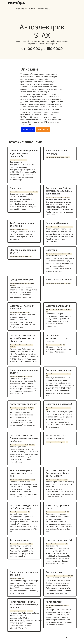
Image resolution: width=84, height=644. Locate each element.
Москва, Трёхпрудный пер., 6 (18, 312)
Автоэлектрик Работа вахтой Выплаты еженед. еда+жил (24, 605)
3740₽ (65, 480)
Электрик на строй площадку (57, 152)
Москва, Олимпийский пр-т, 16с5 (55, 442)
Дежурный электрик (22, 279)
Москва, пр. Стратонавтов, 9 (18, 544)
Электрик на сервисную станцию (24, 573)
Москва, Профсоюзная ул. (17, 230)
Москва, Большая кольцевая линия (20, 480)
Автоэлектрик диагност (59, 370)
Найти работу (43, 130)
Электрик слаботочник (59, 279)
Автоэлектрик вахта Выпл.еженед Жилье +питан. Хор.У (58, 473)
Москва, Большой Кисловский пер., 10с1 (21, 345)
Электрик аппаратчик (58, 306)
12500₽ (30, 377)
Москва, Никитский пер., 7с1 (54, 480)
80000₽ (30, 544)
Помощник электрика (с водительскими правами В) (24, 153)
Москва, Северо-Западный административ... (59, 310)
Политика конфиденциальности (66, 637)
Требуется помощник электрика (22, 224)
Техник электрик (19, 540)
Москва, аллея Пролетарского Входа (56, 576)
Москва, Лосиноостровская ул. (55, 197)
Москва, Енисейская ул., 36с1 (18, 512)
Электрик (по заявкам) (59, 404)
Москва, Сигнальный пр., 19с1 (18, 408)
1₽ (27, 230)
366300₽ (32, 445)
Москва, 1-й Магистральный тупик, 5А (21, 192)
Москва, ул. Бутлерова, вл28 (54, 345)
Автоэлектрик (54, 572)
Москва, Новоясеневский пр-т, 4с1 (56, 512)
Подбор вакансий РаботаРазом (26, 8)
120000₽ (35, 192)
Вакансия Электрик (57, 223)
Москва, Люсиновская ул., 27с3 (19, 445)
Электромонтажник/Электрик (22, 307)
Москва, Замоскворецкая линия (55, 157)
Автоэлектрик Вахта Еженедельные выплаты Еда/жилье (24, 438)
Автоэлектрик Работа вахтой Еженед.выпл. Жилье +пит (22, 338)
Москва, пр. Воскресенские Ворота (56, 254)
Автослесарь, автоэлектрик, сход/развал (57, 338)
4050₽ (67, 157)
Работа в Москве (43, 8)
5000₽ (69, 254)
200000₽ (31, 408)
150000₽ (70, 576)
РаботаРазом (26, 124)
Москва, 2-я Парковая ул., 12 (18, 611)
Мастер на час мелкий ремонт (23, 251)
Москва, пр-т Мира (15, 579)
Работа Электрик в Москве (27, 10)
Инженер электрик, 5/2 (59, 540)
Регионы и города (51, 637)
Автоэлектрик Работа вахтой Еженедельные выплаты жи (59, 191)
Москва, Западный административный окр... (58, 374)
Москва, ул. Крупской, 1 (17, 160)
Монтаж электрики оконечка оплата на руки (21, 473)
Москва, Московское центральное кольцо (22, 283)
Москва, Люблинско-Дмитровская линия (58, 227)
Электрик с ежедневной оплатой (24, 371)
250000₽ (13, 285)
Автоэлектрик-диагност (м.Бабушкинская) (24, 507)
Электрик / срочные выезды (57, 507)
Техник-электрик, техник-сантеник (56, 437)
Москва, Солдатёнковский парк (55, 544)
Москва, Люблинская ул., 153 (18, 377)
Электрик (15, 188)
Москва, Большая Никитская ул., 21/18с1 (57, 605)
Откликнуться (28, 130)
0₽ (26, 160)
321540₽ (67, 197)
